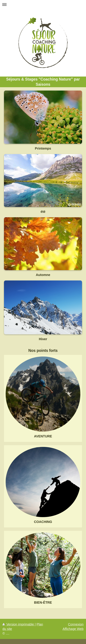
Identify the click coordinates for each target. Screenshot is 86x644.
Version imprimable (19, 624)
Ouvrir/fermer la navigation (43, 4)
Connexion (76, 624)
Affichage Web (73, 629)
